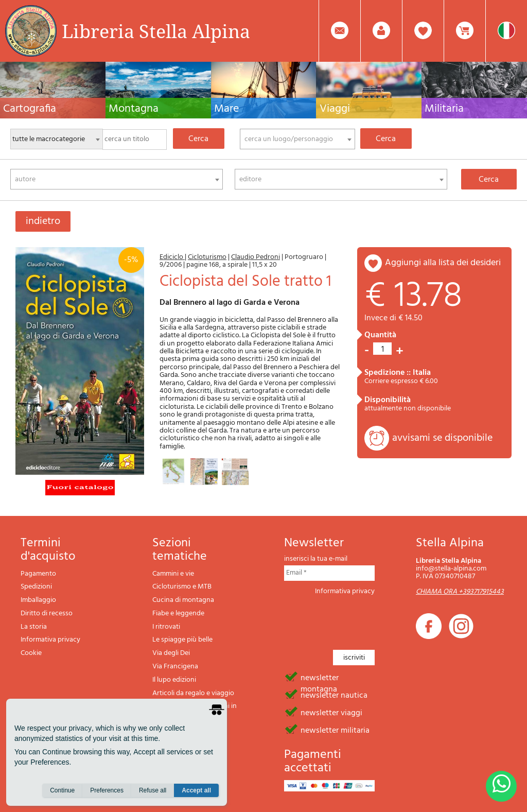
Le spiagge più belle (182, 640)
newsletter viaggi (331, 712)
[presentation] (362, 619)
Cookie (31, 653)
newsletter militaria (335, 730)
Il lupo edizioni (174, 680)
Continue (62, 792)
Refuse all (153, 792)
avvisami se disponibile (442, 438)
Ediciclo (172, 257)
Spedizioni (36, 587)
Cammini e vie (173, 574)
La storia (34, 627)
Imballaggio (38, 600)
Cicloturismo (207, 257)
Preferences (107, 792)
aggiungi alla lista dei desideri (443, 263)
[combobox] (297, 139)
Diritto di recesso (47, 614)
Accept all (196, 792)
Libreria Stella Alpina (156, 31)
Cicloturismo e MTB (182, 587)
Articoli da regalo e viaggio (193, 693)
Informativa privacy (50, 640)
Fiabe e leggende (178, 614)
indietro (43, 221)
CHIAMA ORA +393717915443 (460, 592)
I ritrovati (166, 627)
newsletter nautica (334, 695)
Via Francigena (175, 667)
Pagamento (38, 574)
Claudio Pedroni (256, 257)
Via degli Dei (171, 653)
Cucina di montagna (183, 600)
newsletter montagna (320, 677)
